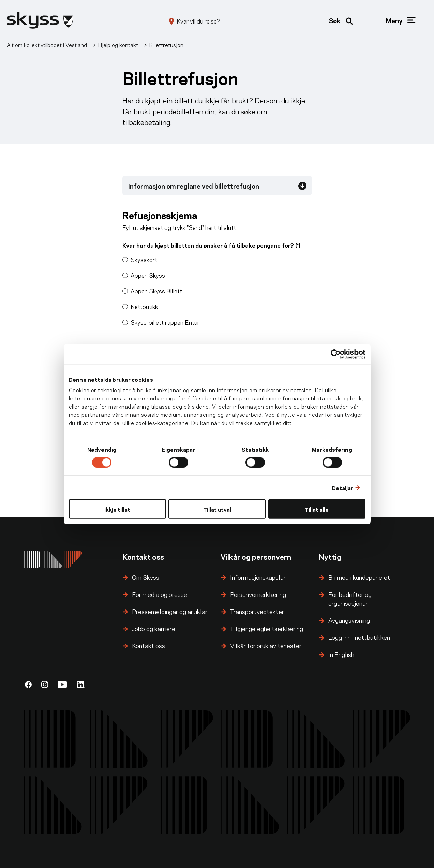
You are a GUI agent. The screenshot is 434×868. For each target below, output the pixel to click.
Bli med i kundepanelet (359, 577)
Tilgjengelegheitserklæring (267, 628)
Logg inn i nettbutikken (359, 637)
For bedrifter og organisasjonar (350, 598)
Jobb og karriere (154, 628)
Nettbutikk (144, 306)
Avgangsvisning (349, 620)
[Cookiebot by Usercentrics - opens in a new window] (336, 354)
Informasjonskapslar (258, 577)
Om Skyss (146, 577)
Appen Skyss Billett (156, 291)
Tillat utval (217, 509)
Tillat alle (317, 509)
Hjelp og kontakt (118, 45)
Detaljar (343, 487)
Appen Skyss (148, 275)
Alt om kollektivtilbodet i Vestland (47, 45)
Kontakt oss (148, 645)
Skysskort (144, 259)
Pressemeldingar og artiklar (170, 611)
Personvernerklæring (258, 594)
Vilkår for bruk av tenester (266, 645)
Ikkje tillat (117, 509)
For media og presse (160, 594)
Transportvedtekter (257, 611)
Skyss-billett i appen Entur (165, 322)
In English (341, 654)
